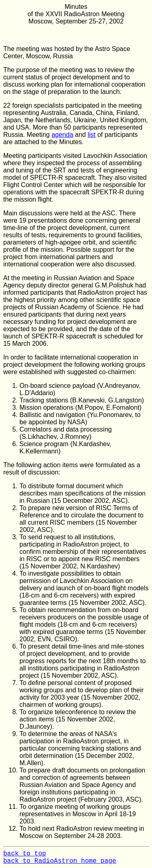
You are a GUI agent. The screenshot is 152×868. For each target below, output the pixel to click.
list (92, 135)
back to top (25, 854)
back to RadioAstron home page (60, 861)
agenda (62, 135)
